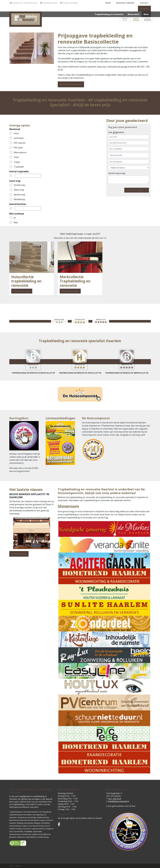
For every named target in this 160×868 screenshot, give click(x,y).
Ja (12, 218)
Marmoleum (18, 152)
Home (108, 3)
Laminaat (16, 138)
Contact (144, 3)
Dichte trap (17, 185)
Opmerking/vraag (117, 173)
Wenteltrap (17, 199)
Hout (14, 133)
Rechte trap (17, 195)
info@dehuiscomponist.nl (119, 801)
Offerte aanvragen (137, 190)
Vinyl (14, 157)
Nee (14, 222)
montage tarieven (125, 3)
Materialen (133, 14)
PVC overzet (17, 143)
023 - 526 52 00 (115, 799)
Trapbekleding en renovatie (109, 14)
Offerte (144, 9)
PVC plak (16, 148)
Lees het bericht (19, 554)
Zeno (19, 866)
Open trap (17, 190)
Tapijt (15, 162)
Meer (146, 14)
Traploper (17, 167)
